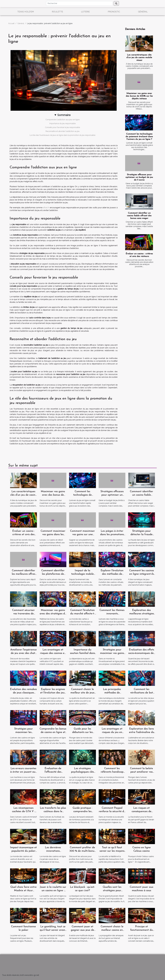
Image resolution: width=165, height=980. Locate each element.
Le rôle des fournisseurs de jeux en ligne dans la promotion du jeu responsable (62, 135)
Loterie (85, 12)
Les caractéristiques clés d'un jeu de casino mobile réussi (139, 58)
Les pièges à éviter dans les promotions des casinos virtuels (112, 535)
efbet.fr (46, 208)
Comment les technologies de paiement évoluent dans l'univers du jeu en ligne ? (139, 137)
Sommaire (64, 115)
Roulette (57, 12)
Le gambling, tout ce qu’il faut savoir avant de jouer (53, 930)
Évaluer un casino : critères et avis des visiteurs (23, 535)
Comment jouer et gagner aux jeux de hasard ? (82, 930)
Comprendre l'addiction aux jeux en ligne (63, 120)
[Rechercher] (79, 3)
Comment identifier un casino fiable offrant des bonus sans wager (139, 216)
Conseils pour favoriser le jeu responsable (63, 127)
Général (143, 12)
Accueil (11, 23)
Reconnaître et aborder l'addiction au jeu (63, 131)
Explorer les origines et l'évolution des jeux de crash (53, 693)
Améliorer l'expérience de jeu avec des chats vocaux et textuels (23, 653)
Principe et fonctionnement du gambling (142, 930)
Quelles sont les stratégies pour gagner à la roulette (112, 891)
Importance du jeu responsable (63, 123)
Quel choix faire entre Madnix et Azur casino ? (23, 891)
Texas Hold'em (26, 12)
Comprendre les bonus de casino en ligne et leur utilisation (53, 732)
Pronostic (114, 12)
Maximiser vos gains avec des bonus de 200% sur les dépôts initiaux (139, 96)
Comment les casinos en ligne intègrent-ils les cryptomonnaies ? (142, 574)
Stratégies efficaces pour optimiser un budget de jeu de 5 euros (139, 177)
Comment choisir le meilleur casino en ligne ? (112, 930)
